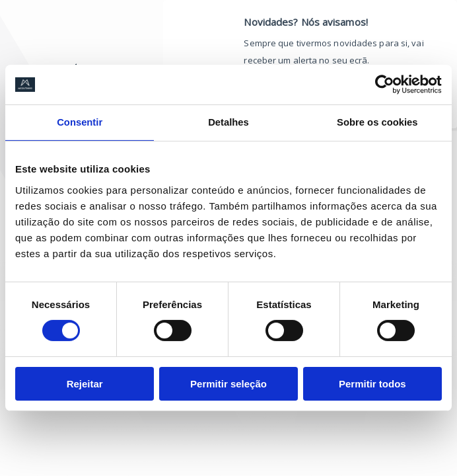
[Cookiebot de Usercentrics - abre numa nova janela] (384, 85)
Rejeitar (85, 384)
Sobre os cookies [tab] (377, 123)
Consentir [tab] (80, 123)
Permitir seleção (228, 384)
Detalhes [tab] (229, 123)
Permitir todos (372, 384)
